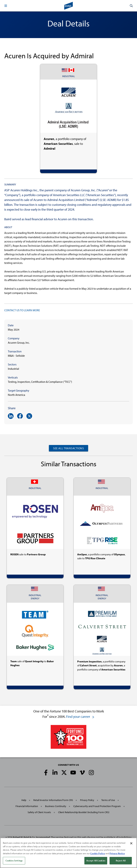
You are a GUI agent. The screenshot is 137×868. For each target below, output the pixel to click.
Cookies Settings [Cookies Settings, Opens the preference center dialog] (14, 860)
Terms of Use (108, 800)
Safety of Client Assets (39, 812)
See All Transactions (68, 448)
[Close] (131, 843)
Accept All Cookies (96, 860)
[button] (6, 6)
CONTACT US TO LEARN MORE (22, 310)
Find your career (80, 716)
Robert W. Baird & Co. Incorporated (31, 837)
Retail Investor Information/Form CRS (53, 800)
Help (24, 800)
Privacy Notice (117, 853)
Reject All (121, 860)
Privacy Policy (87, 800)
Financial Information (27, 806)
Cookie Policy (98, 853)
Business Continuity (56, 806)
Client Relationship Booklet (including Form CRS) (84, 812)
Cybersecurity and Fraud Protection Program (97, 806)
